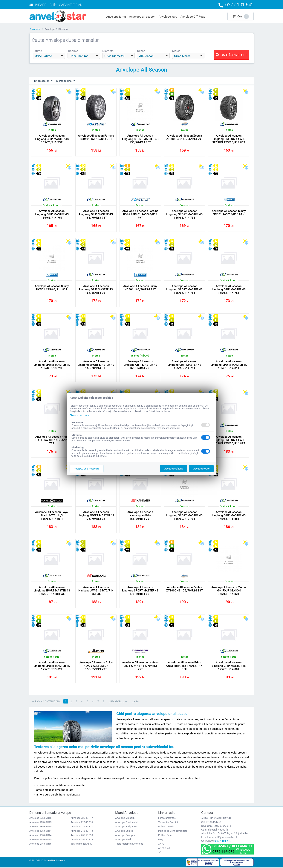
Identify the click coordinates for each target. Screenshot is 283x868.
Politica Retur (165, 835)
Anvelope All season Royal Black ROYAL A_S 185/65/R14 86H (52, 516)
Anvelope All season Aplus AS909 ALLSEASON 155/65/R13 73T (96, 666)
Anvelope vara (168, 17)
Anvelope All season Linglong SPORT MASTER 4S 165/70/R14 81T (96, 365)
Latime (37, 51)
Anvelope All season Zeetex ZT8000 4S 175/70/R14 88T (185, 589)
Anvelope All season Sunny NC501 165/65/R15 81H (229, 213)
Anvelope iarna (116, 17)
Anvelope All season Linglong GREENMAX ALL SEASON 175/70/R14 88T (229, 440)
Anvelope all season (142, 17)
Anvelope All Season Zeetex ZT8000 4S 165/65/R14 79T (185, 137)
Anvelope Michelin (125, 818)
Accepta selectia (174, 469)
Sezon (141, 51)
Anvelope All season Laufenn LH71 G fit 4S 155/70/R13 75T (140, 666)
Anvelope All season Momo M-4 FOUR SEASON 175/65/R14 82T (229, 591)
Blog (161, 840)
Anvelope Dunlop (124, 831)
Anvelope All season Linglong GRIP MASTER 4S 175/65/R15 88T (229, 516)
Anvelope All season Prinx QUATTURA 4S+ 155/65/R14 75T (52, 440)
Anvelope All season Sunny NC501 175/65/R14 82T (52, 288)
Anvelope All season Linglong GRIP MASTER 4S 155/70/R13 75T (52, 139)
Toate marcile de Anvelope (129, 844)
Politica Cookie (166, 827)
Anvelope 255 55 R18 (82, 835)
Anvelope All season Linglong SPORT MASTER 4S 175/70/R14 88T (140, 591)
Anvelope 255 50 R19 (82, 840)
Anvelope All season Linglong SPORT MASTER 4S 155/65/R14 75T (184, 290)
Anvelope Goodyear (125, 835)
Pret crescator (42, 81)
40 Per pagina (65, 81)
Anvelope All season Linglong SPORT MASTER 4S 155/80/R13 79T (52, 365)
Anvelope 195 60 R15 (40, 840)
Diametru (108, 51)
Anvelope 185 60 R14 (40, 835)
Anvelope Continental (126, 823)
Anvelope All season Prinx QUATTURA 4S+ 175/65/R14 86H (184, 666)
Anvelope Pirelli (123, 840)
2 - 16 (136, 702)
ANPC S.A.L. (165, 848)
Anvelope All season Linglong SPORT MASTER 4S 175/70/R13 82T (96, 516)
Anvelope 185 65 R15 (40, 827)
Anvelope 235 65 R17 (82, 827)
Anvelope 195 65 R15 (40, 823)
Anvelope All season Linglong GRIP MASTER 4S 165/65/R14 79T (96, 290)
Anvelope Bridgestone (127, 827)
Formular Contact (167, 818)
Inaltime (73, 51)
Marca (176, 51)
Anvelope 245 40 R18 (82, 831)
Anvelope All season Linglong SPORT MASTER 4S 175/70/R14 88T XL (52, 591)
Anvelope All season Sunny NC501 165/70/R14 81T (140, 288)
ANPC (161, 844)
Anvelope (35, 29)
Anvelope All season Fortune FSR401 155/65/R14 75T (96, 137)
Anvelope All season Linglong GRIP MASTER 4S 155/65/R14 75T (52, 214)
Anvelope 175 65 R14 (40, 831)
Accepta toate (201, 469)
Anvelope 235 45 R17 (82, 818)
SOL (160, 853)
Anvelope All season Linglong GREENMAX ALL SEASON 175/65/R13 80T (229, 139)
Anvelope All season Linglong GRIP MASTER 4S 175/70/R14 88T (229, 666)
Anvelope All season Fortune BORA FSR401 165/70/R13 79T (140, 214)
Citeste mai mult (79, 415)
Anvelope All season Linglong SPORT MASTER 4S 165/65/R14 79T (184, 214)
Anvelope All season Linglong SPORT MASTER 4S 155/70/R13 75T (140, 139)
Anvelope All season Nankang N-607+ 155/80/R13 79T (140, 516)
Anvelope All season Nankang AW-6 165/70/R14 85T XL (96, 591)
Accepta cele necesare (87, 469)
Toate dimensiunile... (82, 844)
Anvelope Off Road (193, 17)
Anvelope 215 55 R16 (40, 844)
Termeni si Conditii (168, 823)
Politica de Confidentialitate (173, 831)
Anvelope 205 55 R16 (40, 818)
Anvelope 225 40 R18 (82, 823)
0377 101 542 (223, 841)
